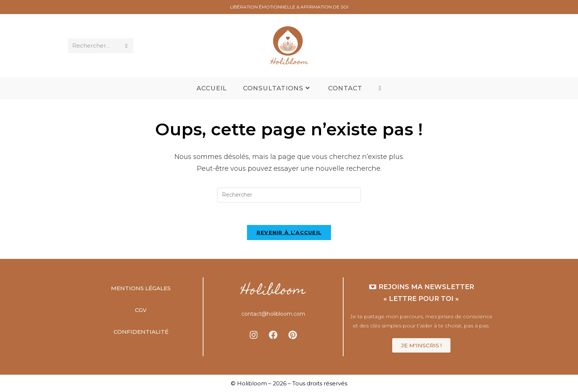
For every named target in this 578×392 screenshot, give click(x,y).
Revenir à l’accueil (289, 232)
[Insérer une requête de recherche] (289, 195)
